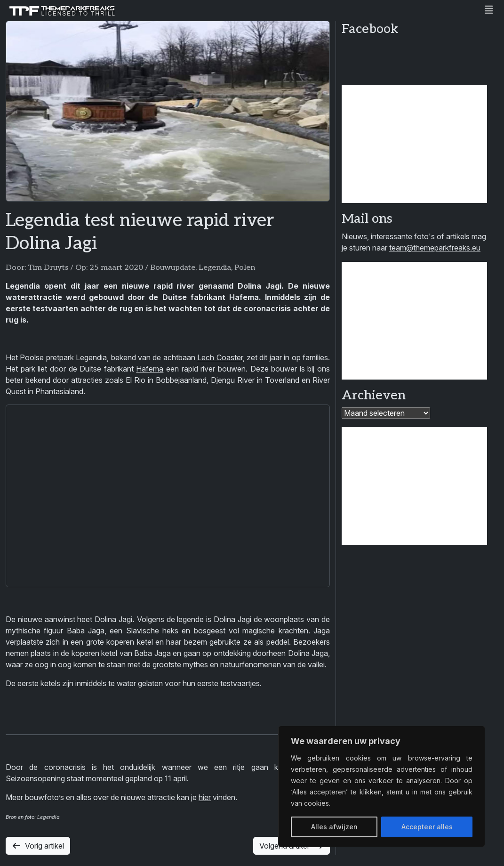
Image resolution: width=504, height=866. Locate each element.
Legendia (215, 268)
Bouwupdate (173, 268)
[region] (382, 786)
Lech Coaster (220, 357)
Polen (245, 268)
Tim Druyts (48, 268)
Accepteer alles (427, 827)
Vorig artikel (38, 846)
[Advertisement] (414, 144)
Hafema (150, 369)
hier (205, 797)
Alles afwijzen (334, 827)
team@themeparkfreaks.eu (435, 248)
